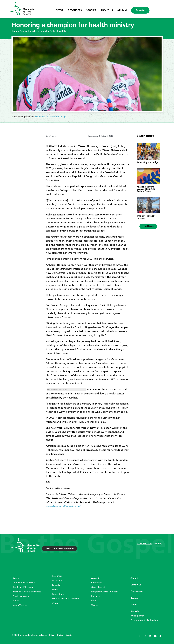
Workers (95, 605)
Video (55, 603)
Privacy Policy (56, 635)
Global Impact (98, 587)
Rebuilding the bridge (148, 163)
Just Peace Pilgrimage (23, 587)
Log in (69, 635)
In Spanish (57, 581)
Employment (137, 591)
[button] (148, 226)
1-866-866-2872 (144, 544)
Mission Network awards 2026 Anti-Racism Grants (146, 189)
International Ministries (24, 583)
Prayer (55, 590)
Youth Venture (20, 605)
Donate (140, 10)
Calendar (56, 585)
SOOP (16, 601)
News (23, 31)
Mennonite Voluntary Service (27, 592)
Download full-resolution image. (51, 117)
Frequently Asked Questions (105, 592)
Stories (91, 10)
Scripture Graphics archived (65, 599)
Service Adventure (22, 596)
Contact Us (97, 583)
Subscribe (135, 611)
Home (14, 31)
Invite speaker (137, 616)
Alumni (122, 10)
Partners (95, 596)
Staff (94, 601)
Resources (75, 10)
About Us (107, 10)
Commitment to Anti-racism (144, 620)
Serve (60, 10)
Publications (58, 594)
